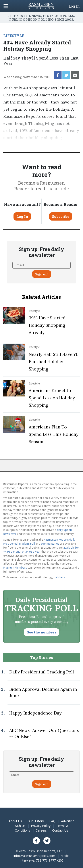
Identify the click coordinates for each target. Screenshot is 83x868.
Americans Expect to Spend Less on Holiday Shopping (52, 398)
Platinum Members (15, 568)
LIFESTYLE (14, 36)
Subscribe (61, 216)
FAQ (52, 821)
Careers (41, 830)
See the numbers (41, 632)
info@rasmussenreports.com (34, 856)
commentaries (50, 544)
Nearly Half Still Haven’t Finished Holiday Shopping (53, 362)
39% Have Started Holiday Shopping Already (47, 325)
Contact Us (60, 830)
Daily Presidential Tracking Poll (42, 672)
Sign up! (42, 274)
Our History (36, 821)
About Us (15, 821)
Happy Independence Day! (36, 713)
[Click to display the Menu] (6, 6)
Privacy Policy (41, 826)
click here (59, 577)
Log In (74, 6)
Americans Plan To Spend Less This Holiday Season (54, 434)
